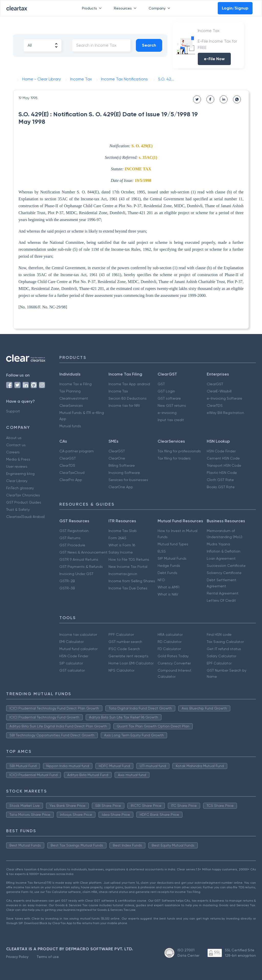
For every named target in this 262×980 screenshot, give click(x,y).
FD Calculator (169, 649)
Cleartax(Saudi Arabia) (25, 517)
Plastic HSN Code (222, 473)
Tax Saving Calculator (225, 642)
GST (161, 384)
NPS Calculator (121, 670)
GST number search (125, 642)
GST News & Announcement (83, 552)
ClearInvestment (74, 398)
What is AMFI (168, 587)
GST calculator (72, 670)
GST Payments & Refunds (81, 567)
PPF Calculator (121, 634)
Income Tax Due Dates (128, 588)
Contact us (16, 445)
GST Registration (74, 531)
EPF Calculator (219, 663)
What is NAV (168, 594)
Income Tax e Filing (75, 384)
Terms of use (48, 957)
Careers (13, 452)
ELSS (162, 551)
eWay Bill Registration (225, 413)
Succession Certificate (226, 566)
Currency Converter (174, 663)
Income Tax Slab (123, 531)
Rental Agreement (223, 593)
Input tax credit (171, 420)
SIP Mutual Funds (172, 558)
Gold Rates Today (173, 656)
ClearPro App (71, 480)
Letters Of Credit (221, 600)
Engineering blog (20, 474)
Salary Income (121, 552)
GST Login (166, 391)
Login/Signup (235, 8)
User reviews (17, 466)
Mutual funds (70, 426)
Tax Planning (70, 391)
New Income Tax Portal (128, 567)
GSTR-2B (67, 581)
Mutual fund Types (173, 544)
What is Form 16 (122, 545)
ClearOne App (121, 487)
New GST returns (172, 405)
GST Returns (70, 538)
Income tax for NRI (124, 405)
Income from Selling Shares (132, 581)
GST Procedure (72, 545)
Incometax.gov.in (123, 574)
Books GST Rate (221, 487)
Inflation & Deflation (223, 551)
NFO (161, 580)
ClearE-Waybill (219, 391)
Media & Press (18, 459)
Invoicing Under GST (76, 574)
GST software (169, 398)
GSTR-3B (67, 588)
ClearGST (215, 384)
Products (93, 8)
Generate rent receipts (128, 656)
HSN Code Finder (221, 451)
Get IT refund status (224, 649)
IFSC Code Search (124, 649)
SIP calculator (71, 663)
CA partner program (77, 451)
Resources (126, 8)
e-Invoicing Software (225, 398)
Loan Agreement (221, 558)
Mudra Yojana (218, 544)
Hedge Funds (169, 566)
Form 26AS (117, 538)
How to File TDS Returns (129, 559)
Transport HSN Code (224, 465)
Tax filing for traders (174, 458)
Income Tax (118, 391)
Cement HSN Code (223, 458)
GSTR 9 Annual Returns (79, 559)
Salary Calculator (221, 656)
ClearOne (117, 458)
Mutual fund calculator (78, 649)
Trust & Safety (18, 509)
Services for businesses (128, 480)
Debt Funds (167, 573)
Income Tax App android (129, 384)
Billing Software (122, 465)
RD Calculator (170, 642)
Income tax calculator (78, 634)
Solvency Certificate (224, 573)
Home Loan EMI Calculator (131, 663)
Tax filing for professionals (179, 451)
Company (160, 8)
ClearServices (71, 405)
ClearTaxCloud (72, 473)
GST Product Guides (24, 502)
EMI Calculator (72, 642)
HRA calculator (170, 634)
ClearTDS (215, 405)
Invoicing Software (124, 473)
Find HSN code (219, 634)
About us (14, 438)
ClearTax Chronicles (23, 495)
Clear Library (17, 481)
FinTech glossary (20, 488)
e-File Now (214, 59)
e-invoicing (167, 413)
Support (13, 411)
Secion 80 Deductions (128, 398)
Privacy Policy (17, 957)
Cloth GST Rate (220, 480)
